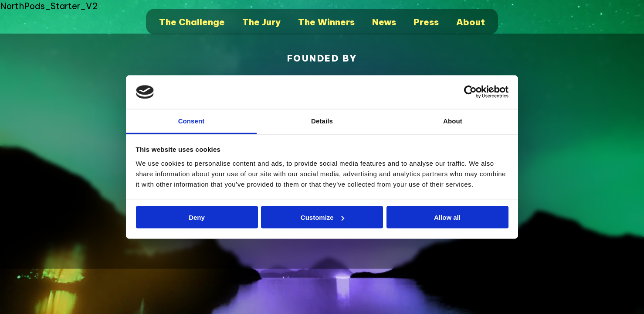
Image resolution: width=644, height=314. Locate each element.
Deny (197, 217)
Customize (322, 217)
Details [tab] (322, 121)
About (471, 22)
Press (426, 22)
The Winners (326, 22)
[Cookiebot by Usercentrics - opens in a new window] (470, 92)
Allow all (447, 217)
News (384, 22)
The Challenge (192, 22)
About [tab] (453, 121)
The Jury (261, 22)
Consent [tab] (192, 121)
